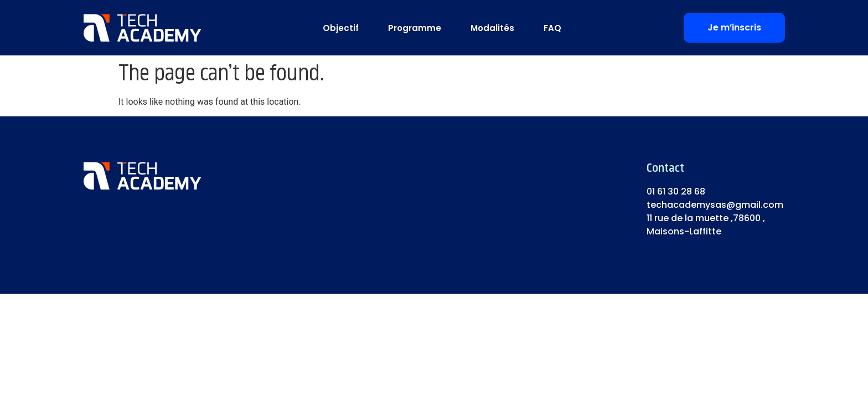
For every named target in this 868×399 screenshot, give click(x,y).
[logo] (142, 27)
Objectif (341, 28)
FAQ (552, 28)
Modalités (492, 28)
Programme (415, 28)
